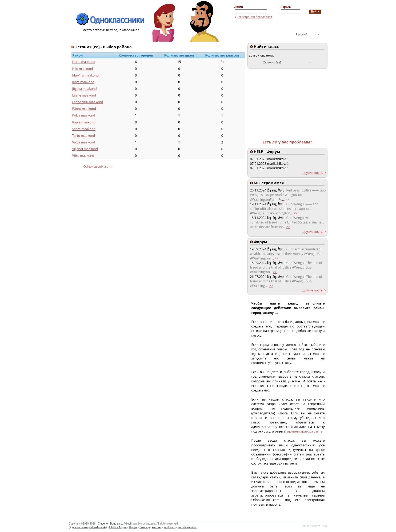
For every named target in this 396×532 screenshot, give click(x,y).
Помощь (145, 527)
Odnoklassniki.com (98, 167)
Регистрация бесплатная (254, 17)
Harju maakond (84, 62)
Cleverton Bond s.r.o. (110, 524)
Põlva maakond (84, 115)
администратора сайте (305, 431)
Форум (133, 527)
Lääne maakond (84, 95)
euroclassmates (187, 527)
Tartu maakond (84, 136)
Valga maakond (84, 142)
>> (287, 200)
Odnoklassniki (98, 527)
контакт (157, 527)
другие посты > (314, 173)
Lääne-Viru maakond (88, 102)
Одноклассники (78, 527)
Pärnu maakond (84, 109)
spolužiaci (170, 527)
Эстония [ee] (272, 62)
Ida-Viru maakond (85, 75)
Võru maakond (83, 156)
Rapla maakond (84, 122)
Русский (302, 34)
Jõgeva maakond (85, 89)
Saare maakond (84, 129)
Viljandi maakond (85, 149)
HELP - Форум (118, 527)
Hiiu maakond (83, 69)
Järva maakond (83, 82)
